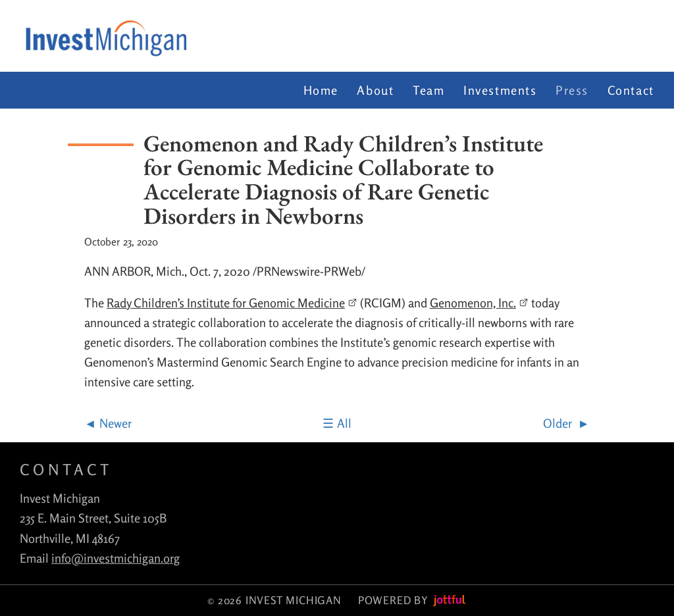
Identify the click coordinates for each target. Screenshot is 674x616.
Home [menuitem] (321, 90)
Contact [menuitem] (631, 90)
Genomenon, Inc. (479, 303)
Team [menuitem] (428, 90)
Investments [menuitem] (500, 90)
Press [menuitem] (572, 90)
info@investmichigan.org (116, 558)
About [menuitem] (375, 90)
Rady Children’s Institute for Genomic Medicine (232, 303)
